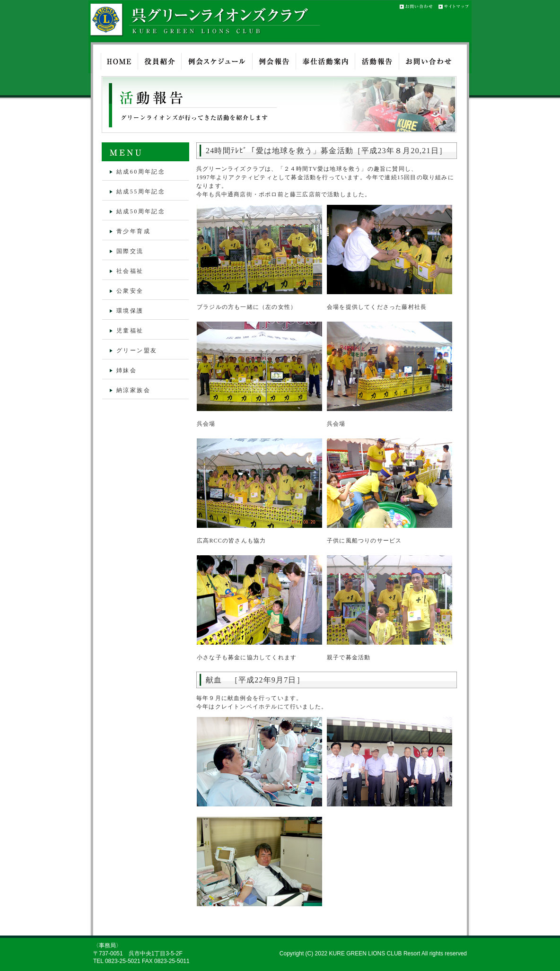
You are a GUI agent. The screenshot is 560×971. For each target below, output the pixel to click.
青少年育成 (133, 231)
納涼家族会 (133, 390)
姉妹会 (127, 370)
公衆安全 (130, 291)
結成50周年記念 (141, 211)
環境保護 (130, 311)
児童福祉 (130, 331)
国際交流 (130, 251)
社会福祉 (130, 271)
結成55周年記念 (141, 192)
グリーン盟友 (137, 350)
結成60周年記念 (141, 172)
